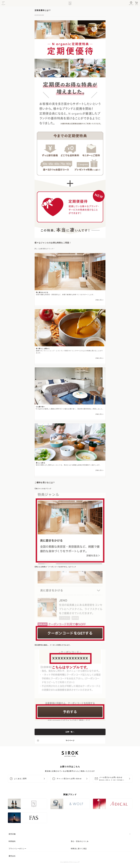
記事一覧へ (70, 732)
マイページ (56, 740)
